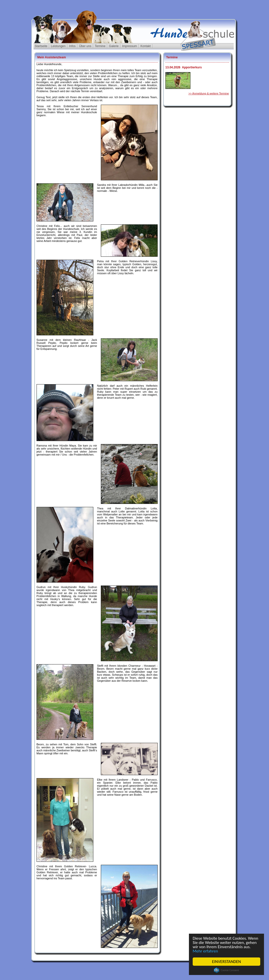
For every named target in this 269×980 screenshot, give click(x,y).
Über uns (85, 46)
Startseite (41, 46)
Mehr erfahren (205, 951)
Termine (100, 46)
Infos (72, 46)
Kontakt (146, 46)
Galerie (114, 46)
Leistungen (58, 46)
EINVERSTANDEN (226, 962)
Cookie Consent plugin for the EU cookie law (226, 970)
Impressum (129, 46)
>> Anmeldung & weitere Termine (209, 93)
